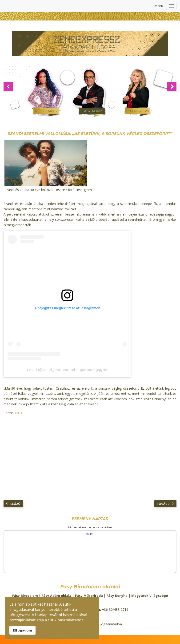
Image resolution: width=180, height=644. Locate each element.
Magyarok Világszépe (150, 596)
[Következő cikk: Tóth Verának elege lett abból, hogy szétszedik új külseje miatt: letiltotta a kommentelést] (165, 504)
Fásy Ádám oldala (56, 596)
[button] (8, 87)
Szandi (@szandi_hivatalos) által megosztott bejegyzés (67, 370)
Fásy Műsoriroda (89, 596)
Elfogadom (22, 630)
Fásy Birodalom (25, 596)
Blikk (19, 413)
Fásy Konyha (117, 596)
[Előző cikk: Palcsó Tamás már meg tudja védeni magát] (13, 504)
